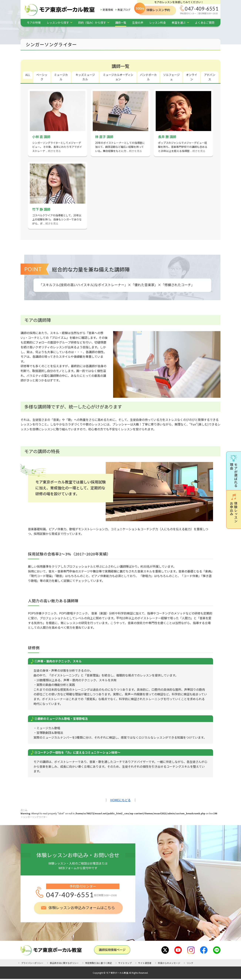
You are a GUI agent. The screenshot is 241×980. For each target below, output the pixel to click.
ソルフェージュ (171, 77)
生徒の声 (138, 22)
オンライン (192, 77)
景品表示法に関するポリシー (64, 963)
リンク (190, 963)
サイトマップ (125, 963)
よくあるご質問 (205, 22)
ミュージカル (61, 77)
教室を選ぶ (179, 22)
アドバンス (210, 77)
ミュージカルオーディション (118, 77)
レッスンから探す (58, 22)
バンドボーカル (148, 77)
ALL (28, 75)
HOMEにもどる (120, 800)
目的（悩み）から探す (92, 22)
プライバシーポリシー (32, 963)
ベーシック (42, 77)
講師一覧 (121, 22)
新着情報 (108, 10)
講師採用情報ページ (112, 950)
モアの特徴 (34, 22)
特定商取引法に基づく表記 (98, 963)
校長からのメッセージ (169, 963)
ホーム (24, 810)
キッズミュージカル (85, 77)
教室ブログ (124, 10)
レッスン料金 (158, 22)
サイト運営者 (145, 963)
